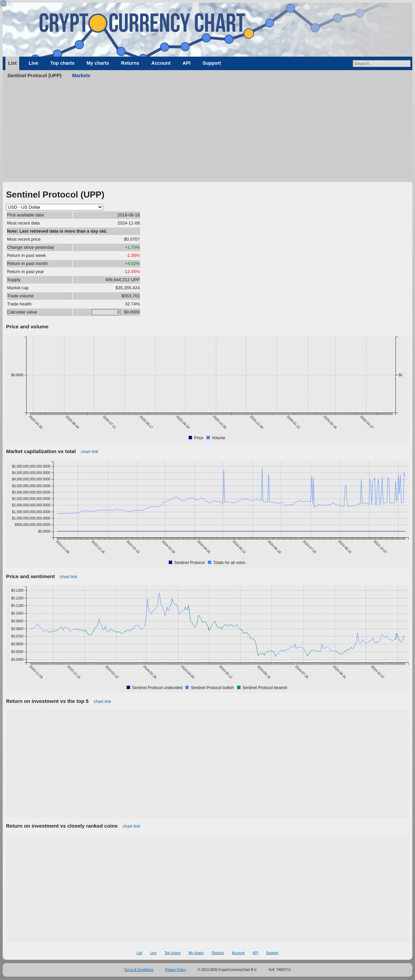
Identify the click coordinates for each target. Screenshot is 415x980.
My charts (98, 63)
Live (34, 63)
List (12, 63)
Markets (81, 76)
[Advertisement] (207, 131)
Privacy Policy (175, 970)
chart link (90, 452)
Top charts (62, 63)
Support (212, 63)
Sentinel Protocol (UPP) (34, 76)
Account (161, 63)
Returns (130, 63)
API (187, 63)
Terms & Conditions (139, 970)
